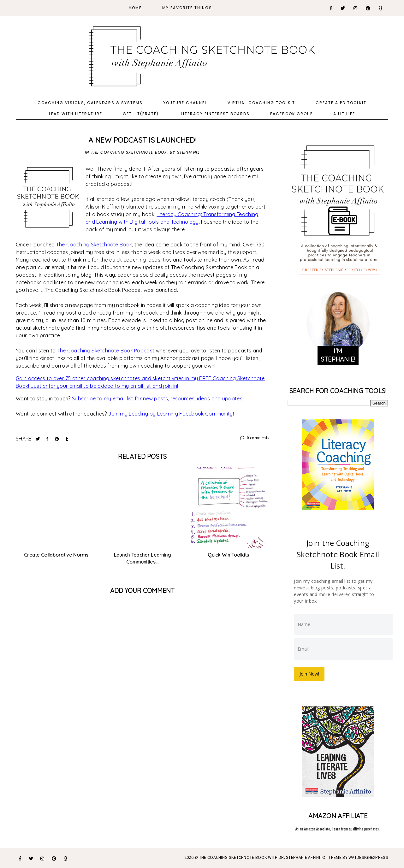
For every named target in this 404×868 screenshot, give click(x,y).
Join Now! (310, 673)
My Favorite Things (187, 8)
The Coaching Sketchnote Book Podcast (106, 351)
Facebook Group (291, 114)
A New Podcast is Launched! (142, 140)
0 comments (255, 438)
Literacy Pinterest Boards (215, 114)
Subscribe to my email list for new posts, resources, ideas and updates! (158, 399)
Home (135, 8)
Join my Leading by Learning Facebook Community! (171, 414)
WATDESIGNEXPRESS (368, 857)
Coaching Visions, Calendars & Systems (90, 103)
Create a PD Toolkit (341, 103)
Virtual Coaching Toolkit (261, 103)
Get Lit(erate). (142, 114)
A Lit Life (344, 114)
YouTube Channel (185, 103)
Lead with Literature (76, 114)
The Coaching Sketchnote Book (129, 152)
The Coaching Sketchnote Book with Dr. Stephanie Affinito (262, 857)
